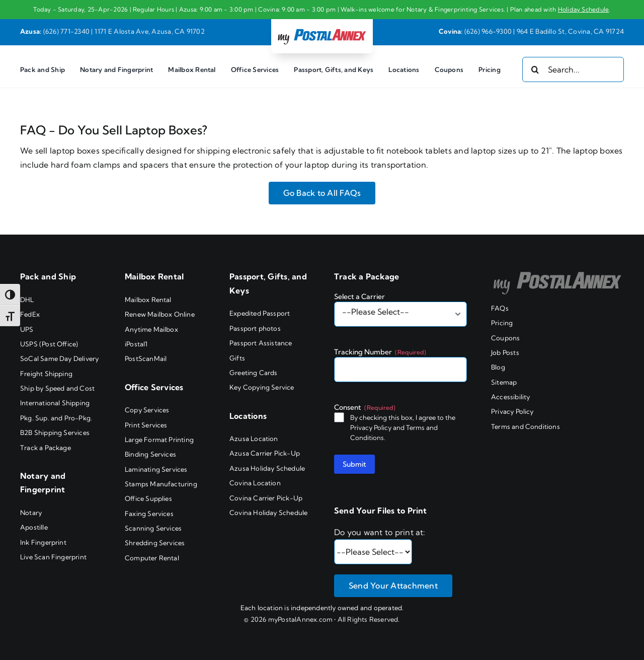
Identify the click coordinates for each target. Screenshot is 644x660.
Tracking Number (380, 352)
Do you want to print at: (380, 532)
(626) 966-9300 (488, 31)
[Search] (535, 69)
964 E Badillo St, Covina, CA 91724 (570, 31)
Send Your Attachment (393, 585)
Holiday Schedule (584, 9)
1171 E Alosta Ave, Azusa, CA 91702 (150, 31)
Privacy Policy (371, 427)
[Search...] (573, 69)
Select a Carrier (359, 297)
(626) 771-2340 (66, 31)
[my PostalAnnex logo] (322, 28)
